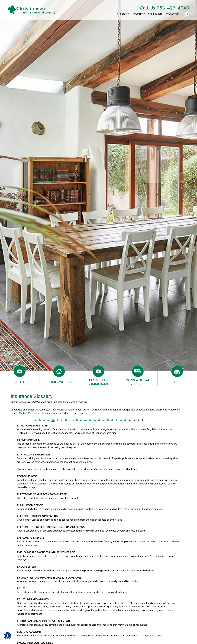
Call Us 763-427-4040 (164, 8)
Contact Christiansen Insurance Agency (40, 413)
